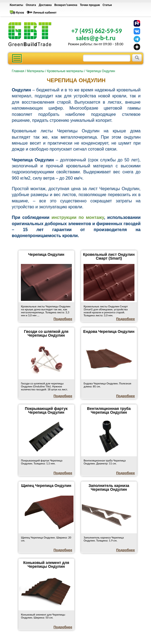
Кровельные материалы (65, 71)
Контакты (16, 5)
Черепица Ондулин (46, 254)
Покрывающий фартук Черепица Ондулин (46, 410)
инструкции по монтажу (78, 217)
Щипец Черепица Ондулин (46, 486)
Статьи (107, 5)
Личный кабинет (45, 12)
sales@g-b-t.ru (96, 38)
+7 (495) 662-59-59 (97, 31)
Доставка (45, 5)
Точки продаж (90, 5)
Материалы (36, 71)
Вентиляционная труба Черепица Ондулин (109, 410)
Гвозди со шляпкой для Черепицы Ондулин (46, 333)
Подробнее (63, 319)
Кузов (20, 12)
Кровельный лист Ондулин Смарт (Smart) (109, 256)
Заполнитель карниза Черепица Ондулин (109, 487)
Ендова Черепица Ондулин (109, 331)
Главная (18, 71)
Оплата (31, 5)
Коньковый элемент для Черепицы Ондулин (46, 565)
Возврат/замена (66, 5)
